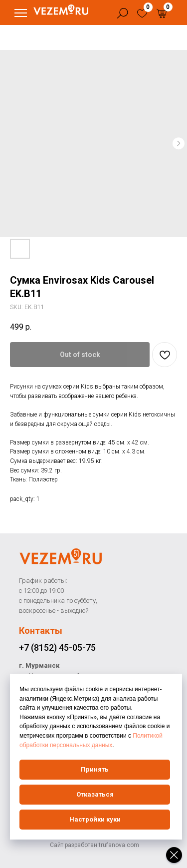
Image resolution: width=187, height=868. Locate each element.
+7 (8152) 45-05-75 (57, 648)
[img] (142, 13)
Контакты (41, 631)
